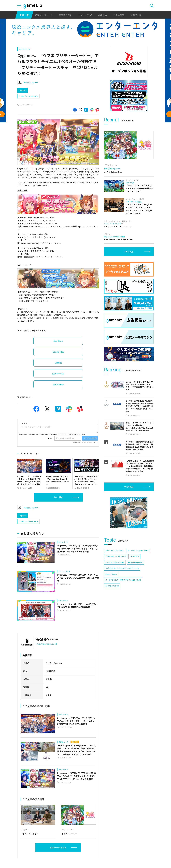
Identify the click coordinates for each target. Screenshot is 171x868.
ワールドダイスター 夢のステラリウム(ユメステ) (123, 580)
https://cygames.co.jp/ (46, 644)
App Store (58, 341)
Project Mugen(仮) (135, 562)
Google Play (58, 352)
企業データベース (44, 15)
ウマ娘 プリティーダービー (28, 96)
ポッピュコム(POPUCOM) (115, 562)
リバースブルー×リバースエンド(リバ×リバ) (122, 568)
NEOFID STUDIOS (112, 586)
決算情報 (102, 15)
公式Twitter (58, 384)
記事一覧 (24, 15)
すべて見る (58, 497)
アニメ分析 (136, 15)
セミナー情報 (85, 15)
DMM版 (58, 363)
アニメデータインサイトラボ (138, 551)
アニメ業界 (119, 15)
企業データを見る (58, 847)
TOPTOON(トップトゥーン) (116, 556)
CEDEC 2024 (134, 556)
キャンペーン (25, 49)
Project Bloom (111, 574)
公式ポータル (58, 374)
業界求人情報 (66, 15)
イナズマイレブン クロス (114, 551)
